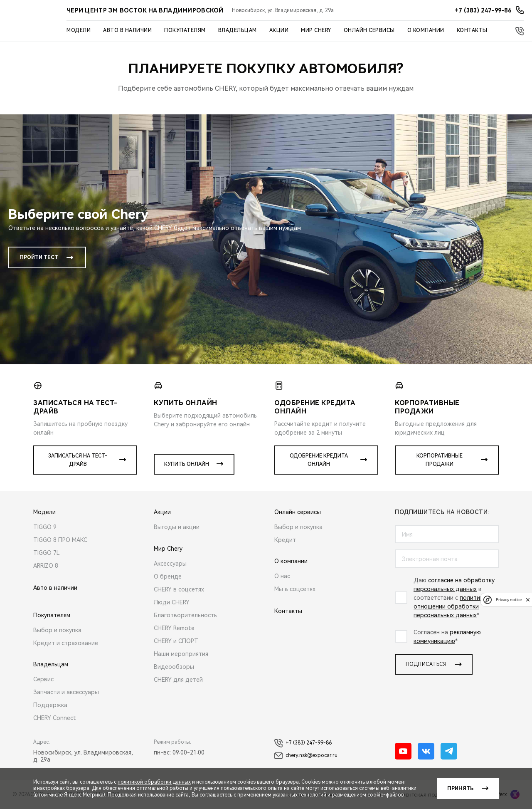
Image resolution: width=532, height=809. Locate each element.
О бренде (168, 576)
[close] (528, 600)
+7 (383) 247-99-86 (303, 743)
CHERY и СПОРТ (176, 641)
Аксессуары (170, 564)
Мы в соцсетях (295, 589)
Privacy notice (509, 600)
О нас (282, 576)
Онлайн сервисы (369, 30)
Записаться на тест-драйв (78, 460)
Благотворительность (185, 615)
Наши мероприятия (181, 654)
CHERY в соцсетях (179, 589)
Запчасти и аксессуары (66, 692)
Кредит (285, 540)
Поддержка (50, 705)
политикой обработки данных (154, 782)
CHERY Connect (55, 718)
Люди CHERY (172, 602)
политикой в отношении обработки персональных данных (454, 606)
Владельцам (238, 30)
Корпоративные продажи (440, 460)
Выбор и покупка (57, 630)
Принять (460, 789)
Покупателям (185, 30)
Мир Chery (316, 30)
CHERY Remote (174, 628)
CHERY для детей (178, 680)
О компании (426, 30)
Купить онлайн (187, 464)
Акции (279, 30)
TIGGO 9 (45, 527)
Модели (79, 30)
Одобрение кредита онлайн (319, 460)
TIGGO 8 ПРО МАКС (60, 540)
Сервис (43, 679)
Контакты (472, 30)
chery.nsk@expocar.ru (306, 756)
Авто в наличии (127, 30)
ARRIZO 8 (46, 566)
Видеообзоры (174, 667)
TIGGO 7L (47, 553)
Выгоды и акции (177, 527)
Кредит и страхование (66, 643)
